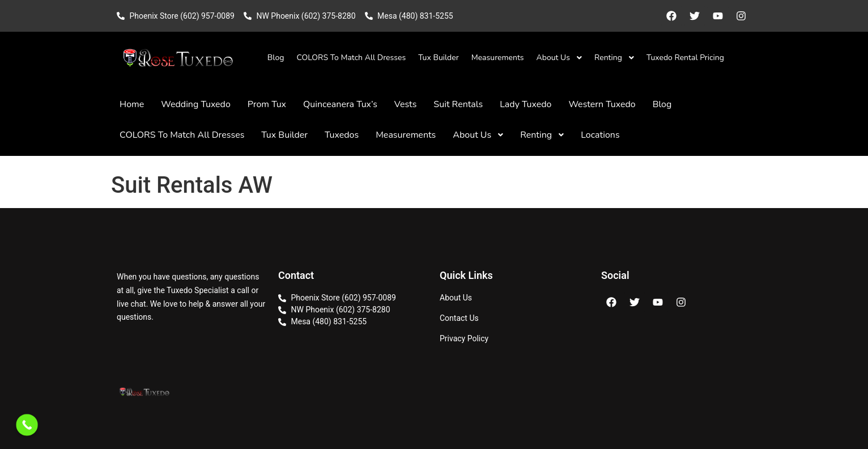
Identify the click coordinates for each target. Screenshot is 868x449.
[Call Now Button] (27, 425)
